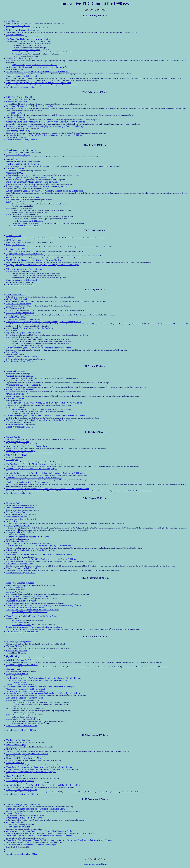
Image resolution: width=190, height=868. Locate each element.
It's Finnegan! (12, 460)
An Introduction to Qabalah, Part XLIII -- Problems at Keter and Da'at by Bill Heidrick (43, 785)
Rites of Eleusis (13, 437)
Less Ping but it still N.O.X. (18, 526)
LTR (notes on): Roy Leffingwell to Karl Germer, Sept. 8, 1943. (34, 65)
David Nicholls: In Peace (17, 776)
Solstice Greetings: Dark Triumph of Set (23, 804)
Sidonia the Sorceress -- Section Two (22, 665)
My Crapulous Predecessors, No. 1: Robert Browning (30, 409)
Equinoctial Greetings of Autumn (20, 583)
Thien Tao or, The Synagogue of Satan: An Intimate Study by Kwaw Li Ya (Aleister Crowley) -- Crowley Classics (59, 840)
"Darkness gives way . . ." (17, 394)
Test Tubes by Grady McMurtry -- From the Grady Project (31, 772)
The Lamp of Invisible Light (18, 740)
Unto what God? (13, 503)
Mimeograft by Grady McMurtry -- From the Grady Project (31, 550)
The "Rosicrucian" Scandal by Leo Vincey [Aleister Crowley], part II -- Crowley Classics (44, 403)
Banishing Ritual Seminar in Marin (21, 601)
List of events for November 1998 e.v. (22, 794)
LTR (8, 202)
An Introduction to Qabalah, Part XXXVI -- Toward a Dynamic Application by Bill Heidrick (45, 135)
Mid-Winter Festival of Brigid (19, 97)
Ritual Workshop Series (16, 168)
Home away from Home (95, 864)
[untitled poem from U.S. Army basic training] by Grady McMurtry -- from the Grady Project (46, 126)
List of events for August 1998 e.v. (21, 573)
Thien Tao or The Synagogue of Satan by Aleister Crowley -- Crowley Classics (40, 767)
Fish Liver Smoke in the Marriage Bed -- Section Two (29, 596)
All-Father (15, 620)
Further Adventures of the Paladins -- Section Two (28, 537)
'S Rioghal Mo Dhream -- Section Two (23, 30)
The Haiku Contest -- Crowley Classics (28, 39)
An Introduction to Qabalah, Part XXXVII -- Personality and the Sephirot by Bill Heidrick (45, 191)
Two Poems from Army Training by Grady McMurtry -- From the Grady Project (40, 687)
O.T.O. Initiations (14, 240)
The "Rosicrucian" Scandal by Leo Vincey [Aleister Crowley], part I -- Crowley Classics (44, 322)
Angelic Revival (13, 521)
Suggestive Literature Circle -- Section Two (25, 253)
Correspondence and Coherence (20, 389)
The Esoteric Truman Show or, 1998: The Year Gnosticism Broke (34, 477)
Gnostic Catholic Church (17, 102)
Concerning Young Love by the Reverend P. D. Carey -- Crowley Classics (46, 122)
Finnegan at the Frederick (17, 674)
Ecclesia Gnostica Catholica (18, 26)
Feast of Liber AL (14, 236)
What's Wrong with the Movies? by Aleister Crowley (25, 608)
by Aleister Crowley (19, 682)
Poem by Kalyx (13, 352)
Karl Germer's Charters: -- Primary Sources (25, 698)
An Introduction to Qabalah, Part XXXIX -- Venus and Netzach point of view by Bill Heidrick (46, 416)
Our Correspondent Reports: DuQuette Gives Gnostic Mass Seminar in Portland (40, 831)
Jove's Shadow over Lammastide (20, 508)
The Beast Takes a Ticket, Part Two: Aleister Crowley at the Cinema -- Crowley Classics (44, 678)
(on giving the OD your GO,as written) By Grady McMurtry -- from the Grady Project (43, 265)
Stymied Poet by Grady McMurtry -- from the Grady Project (32, 469)
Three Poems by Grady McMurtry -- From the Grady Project (32, 616)
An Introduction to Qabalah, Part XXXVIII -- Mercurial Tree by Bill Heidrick (39, 348)
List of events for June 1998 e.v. (20, 427)
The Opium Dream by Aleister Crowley (20, 684)
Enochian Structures (15, 669)
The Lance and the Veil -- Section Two (23, 164)
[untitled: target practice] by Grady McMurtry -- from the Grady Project (37, 186)
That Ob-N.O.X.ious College (19, 304)
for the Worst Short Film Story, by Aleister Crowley (30, 612)
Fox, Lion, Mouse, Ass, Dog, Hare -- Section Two (27, 754)
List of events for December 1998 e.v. (22, 854)
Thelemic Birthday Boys (17, 646)
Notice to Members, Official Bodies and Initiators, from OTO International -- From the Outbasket (48, 489)
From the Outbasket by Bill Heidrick (22, 76)
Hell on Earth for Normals (17, 541)
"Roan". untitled (17, 623)
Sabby (9, 422)
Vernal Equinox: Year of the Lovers (21, 150)
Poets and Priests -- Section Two (20, 313)
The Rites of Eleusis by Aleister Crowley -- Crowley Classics (40, 546)
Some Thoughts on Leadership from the (29, 177)
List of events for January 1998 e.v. (21, 87)
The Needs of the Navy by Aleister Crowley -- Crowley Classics (33, 260)
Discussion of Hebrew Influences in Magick (25, 758)
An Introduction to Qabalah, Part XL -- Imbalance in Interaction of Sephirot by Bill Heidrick (45, 473)
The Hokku (16, 43)
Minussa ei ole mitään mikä (18, 117)
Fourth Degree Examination (18, 827)
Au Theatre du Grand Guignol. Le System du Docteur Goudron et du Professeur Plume (37, 680)
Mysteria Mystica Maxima (18, 442)
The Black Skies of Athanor (21, 625)
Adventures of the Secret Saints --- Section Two (27, 446)
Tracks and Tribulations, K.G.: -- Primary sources (27, 482)
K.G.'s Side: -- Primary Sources (20, 564)
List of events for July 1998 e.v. (20, 493)
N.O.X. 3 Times (13, 749)
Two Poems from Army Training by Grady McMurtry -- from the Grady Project (40, 420)
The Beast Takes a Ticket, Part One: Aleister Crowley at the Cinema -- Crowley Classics (44, 605)
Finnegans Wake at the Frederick (20, 532)
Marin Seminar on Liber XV (18, 517)
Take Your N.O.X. (14, 113)
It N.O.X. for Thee (14, 813)
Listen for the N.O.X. (15, 35)
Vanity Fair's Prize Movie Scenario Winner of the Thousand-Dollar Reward (33, 610)
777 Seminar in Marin (16, 308)
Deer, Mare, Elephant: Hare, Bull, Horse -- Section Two (30, 106)
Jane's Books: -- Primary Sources (20, 781)
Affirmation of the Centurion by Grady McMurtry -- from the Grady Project (38, 67)
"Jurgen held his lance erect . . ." (20, 376)
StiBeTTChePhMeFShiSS (17, 587)
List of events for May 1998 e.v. (20, 361)
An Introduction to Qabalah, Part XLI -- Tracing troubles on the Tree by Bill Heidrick (42, 559)
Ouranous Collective (15, 822)
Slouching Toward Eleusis (17, 317)
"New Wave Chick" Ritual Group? (21, 451)
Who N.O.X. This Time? (17, 455)
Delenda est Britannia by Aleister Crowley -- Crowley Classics (33, 182)
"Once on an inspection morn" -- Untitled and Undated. (26, 689)
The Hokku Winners (19, 54)
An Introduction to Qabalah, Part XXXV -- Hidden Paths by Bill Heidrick (38, 71)
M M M (13, 21)
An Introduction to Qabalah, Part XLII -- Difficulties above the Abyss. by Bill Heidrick (43, 693)
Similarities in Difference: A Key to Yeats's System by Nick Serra (34, 627)
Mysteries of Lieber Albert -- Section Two (24, 818)
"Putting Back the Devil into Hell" (18, 258)
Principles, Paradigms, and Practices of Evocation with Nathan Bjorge (36, 809)
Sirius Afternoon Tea (15, 763)
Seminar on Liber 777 (16, 249)
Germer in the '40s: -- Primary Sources (23, 197)
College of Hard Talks (16, 245)
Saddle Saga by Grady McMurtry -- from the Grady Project (31, 328)
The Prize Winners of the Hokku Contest (26, 50)
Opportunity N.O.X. (15, 173)
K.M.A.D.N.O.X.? (14, 592)
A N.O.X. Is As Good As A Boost (20, 660)
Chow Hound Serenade (15, 425)
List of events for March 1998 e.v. (26, 225)
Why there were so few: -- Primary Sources (25, 269)
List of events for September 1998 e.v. (22, 631)
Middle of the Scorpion (16, 745)
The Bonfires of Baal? (16, 295)
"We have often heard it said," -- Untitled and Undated (25, 691)
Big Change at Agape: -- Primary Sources (24, 333)
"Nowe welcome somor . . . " (19, 371)
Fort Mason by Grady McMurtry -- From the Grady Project (31, 845)
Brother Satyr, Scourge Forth (19, 642)
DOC (8, 208)
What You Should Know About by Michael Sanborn (39, 836)
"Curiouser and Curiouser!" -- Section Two (24, 385)
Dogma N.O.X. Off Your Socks (20, 380)
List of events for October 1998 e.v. (21, 730)
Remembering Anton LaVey (18, 131)
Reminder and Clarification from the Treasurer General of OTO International (39, 83)
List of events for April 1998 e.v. (20, 284)
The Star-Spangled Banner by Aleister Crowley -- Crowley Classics (35, 464)
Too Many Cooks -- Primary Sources (22, 58)
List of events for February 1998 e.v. (22, 140)
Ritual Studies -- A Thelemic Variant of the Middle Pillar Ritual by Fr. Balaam (39, 555)
